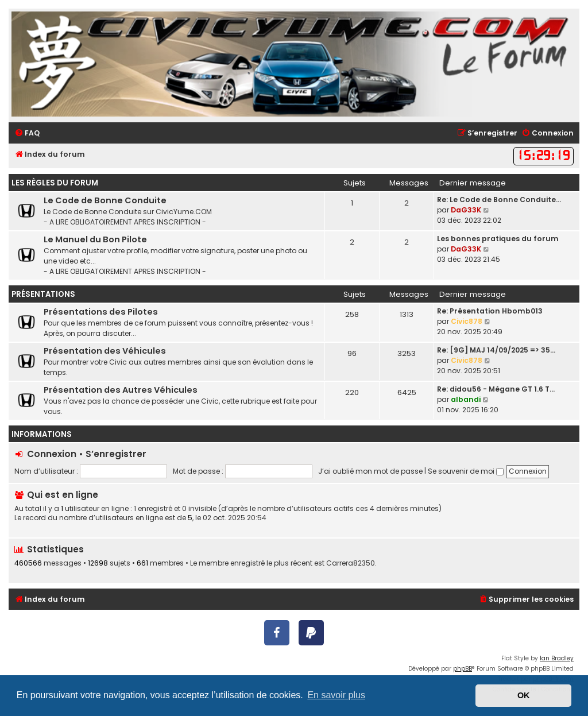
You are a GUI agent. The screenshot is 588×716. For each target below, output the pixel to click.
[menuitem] (27, 133)
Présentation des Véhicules (105, 351)
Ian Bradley (557, 658)
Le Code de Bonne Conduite (105, 200)
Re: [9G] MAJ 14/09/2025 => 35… (496, 350)
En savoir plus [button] (336, 695)
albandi (466, 399)
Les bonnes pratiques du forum (498, 239)
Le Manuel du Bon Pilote (95, 239)
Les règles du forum (55, 183)
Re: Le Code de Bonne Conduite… (499, 200)
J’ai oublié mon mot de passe (370, 471)
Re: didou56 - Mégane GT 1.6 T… (496, 389)
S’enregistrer (116, 454)
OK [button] (524, 695)
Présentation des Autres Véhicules (121, 390)
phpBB (463, 669)
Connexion (52, 454)
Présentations (43, 294)
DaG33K (466, 210)
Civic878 (467, 321)
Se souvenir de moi (466, 471)
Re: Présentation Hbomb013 (490, 311)
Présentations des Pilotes (101, 312)
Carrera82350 (351, 563)
